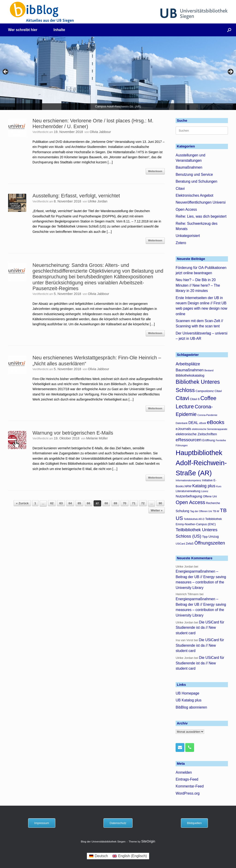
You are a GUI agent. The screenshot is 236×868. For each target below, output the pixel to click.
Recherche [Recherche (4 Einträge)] (213, 503)
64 (70, 503)
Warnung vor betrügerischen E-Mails (73, 433)
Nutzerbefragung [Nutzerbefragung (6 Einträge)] (189, 496)
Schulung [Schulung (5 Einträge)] (182, 511)
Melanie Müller (97, 438)
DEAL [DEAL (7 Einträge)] (193, 423)
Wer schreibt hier (23, 30)
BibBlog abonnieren (191, 707)
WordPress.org (188, 793)
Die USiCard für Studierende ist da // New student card (200, 628)
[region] (118, 73)
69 (115, 503)
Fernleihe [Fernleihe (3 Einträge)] (221, 440)
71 (134, 503)
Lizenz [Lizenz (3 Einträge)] (205, 491)
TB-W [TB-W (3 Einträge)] (216, 511)
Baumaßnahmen (189, 167)
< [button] (6, 72)
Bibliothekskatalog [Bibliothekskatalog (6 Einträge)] (190, 375)
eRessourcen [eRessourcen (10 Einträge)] (189, 440)
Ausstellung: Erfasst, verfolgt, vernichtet (76, 196)
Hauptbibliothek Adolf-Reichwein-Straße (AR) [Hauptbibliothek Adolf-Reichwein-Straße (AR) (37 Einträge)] (201, 463)
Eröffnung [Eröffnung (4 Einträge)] (209, 440)
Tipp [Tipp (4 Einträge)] (205, 537)
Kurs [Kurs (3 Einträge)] (219, 486)
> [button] (230, 72)
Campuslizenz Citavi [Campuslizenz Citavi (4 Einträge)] (209, 391)
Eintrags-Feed (187, 779)
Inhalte (59, 30)
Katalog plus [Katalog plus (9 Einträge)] (204, 486)
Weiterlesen (155, 171)
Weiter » (157, 510)
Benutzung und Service (194, 174)
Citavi (180, 189)
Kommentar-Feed (190, 786)
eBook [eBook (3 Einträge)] (203, 423)
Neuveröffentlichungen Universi (201, 202)
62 (52, 503)
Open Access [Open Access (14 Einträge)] (190, 502)
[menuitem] (99, 856)
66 (89, 503)
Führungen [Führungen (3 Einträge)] (182, 445)
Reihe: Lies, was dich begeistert (201, 216)
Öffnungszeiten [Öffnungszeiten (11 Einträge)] (210, 543)
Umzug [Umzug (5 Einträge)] (214, 536)
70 (125, 503)
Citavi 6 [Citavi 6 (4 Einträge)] (195, 399)
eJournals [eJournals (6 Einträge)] (183, 429)
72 (143, 503)
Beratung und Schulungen (196, 181)
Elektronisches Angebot (194, 195)
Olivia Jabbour (100, 132)
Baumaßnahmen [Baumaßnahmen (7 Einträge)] (190, 370)
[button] (229, 30)
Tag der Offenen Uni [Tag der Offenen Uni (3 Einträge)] (201, 511)
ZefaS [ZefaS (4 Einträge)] (190, 544)
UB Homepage (187, 693)
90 (160, 503)
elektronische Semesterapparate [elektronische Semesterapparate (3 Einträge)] (210, 429)
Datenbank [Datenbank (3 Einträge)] (182, 423)
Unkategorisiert (188, 236)
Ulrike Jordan (98, 201)
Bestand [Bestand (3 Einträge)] (209, 370)
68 (106, 503)
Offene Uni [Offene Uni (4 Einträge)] (210, 496)
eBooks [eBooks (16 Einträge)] (216, 422)
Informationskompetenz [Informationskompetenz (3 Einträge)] (188, 480)
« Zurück (22, 503)
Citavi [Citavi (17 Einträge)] (182, 398)
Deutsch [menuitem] (101, 856)
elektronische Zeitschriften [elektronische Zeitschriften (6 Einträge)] (196, 434)
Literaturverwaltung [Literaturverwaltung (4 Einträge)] (188, 491)
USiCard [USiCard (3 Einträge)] (180, 544)
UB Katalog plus (189, 700)
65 (79, 503)
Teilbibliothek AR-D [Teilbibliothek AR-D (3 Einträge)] (194, 519)
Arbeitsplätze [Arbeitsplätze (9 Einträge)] (188, 364)
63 (61, 503)
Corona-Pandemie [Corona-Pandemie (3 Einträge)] (207, 415)
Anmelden (184, 772)
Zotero (181, 243)
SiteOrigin (148, 841)
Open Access (186, 209)
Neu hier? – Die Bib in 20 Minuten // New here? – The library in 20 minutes (198, 285)
